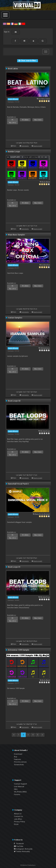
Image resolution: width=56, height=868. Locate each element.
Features (17, 759)
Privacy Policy (20, 822)
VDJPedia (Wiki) (20, 792)
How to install (38, 146)
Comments (25, 146)
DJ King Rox (46, 265)
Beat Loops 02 (14, 401)
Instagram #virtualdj (23, 849)
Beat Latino (13, 69)
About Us (18, 814)
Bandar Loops (14, 152)
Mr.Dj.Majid (46, 182)
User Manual (19, 787)
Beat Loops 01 (14, 567)
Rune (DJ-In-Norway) (42, 514)
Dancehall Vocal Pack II (18, 484)
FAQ (16, 789)
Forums (17, 794)
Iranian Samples (15, 318)
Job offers (18, 819)
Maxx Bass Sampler (16, 235)
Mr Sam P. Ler (45, 431)
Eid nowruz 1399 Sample (19, 650)
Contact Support (20, 784)
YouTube (19, 846)
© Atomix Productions (28, 865)
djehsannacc (45, 348)
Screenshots (19, 765)
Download (18, 754)
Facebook (19, 844)
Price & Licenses (20, 762)
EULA (16, 824)
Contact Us (18, 816)
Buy (16, 757)
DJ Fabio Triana (44, 99)
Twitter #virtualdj (22, 851)
